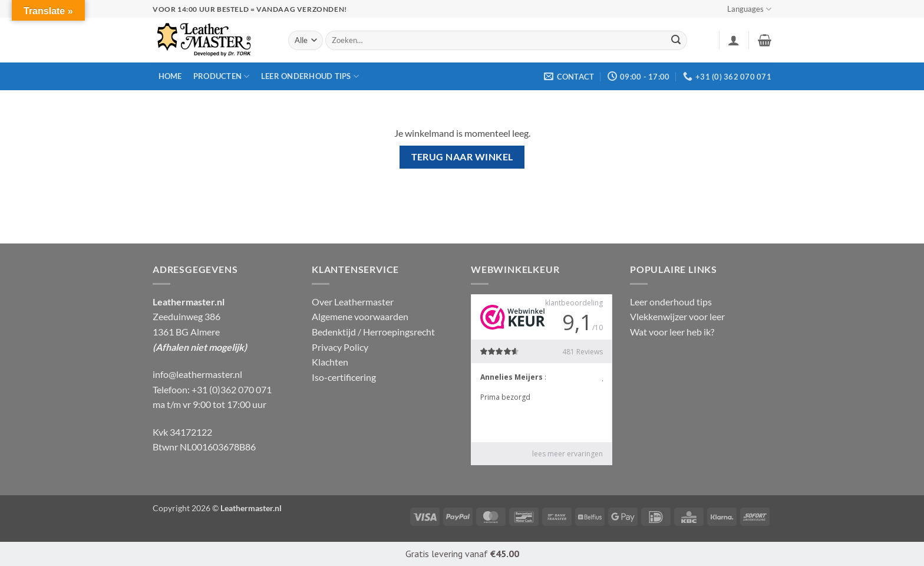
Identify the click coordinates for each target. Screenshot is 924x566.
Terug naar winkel (462, 157)
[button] (734, 40)
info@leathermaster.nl (197, 374)
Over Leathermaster (353, 302)
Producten (222, 76)
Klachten (330, 362)
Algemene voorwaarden (360, 316)
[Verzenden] (676, 41)
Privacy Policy (340, 347)
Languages (749, 9)
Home (170, 76)
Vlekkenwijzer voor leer (677, 316)
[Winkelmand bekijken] (765, 40)
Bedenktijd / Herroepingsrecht (373, 332)
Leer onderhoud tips (310, 76)
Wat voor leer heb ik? (672, 332)
